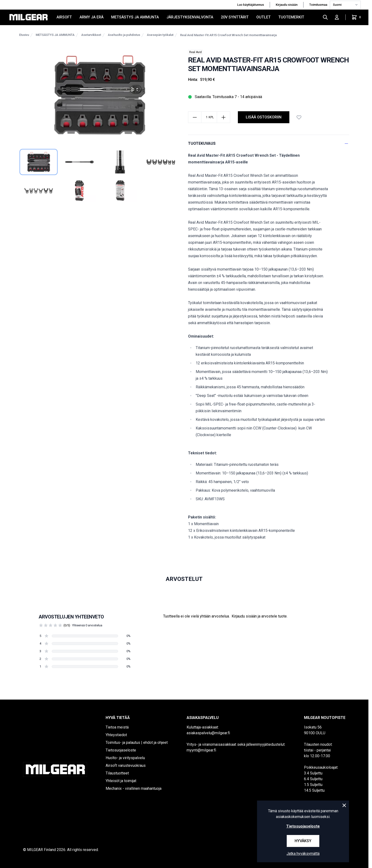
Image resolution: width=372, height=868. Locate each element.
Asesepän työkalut (160, 35)
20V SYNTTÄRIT (235, 17)
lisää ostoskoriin (264, 117)
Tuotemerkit (291, 17)
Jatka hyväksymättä (303, 854)
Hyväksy (303, 841)
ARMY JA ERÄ (92, 17)
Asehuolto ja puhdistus (124, 35)
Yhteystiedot (116, 735)
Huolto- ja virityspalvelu (125, 758)
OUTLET (263, 17)
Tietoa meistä (117, 727)
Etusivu (24, 35)
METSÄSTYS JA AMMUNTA (135, 17)
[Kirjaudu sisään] (337, 17)
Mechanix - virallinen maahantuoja (134, 788)
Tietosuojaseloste (121, 750)
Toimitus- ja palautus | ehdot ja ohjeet (137, 743)
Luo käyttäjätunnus (251, 5)
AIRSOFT (64, 17)
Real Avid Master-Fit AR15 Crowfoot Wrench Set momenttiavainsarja (228, 35)
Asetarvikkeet (91, 35)
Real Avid (195, 52)
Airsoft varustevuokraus (126, 765)
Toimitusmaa (319, 5)
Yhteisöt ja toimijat (121, 781)
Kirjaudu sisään (287, 5)
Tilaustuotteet (117, 773)
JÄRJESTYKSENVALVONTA (190, 17)
